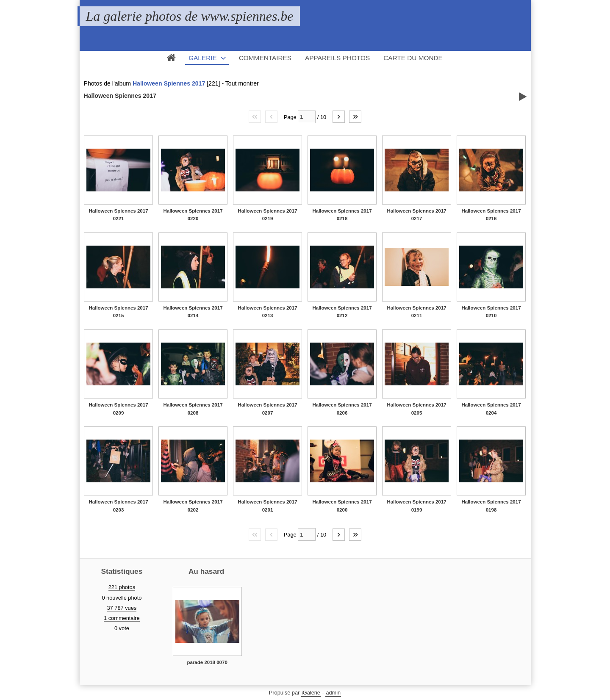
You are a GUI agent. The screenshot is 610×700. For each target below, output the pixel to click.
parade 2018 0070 (207, 662)
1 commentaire (122, 618)
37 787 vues (122, 608)
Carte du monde (413, 58)
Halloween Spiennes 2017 (169, 83)
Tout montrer (242, 83)
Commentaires (265, 58)
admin (333, 693)
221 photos (122, 587)
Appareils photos (337, 58)
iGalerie (311, 693)
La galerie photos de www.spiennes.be (190, 16)
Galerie (203, 58)
